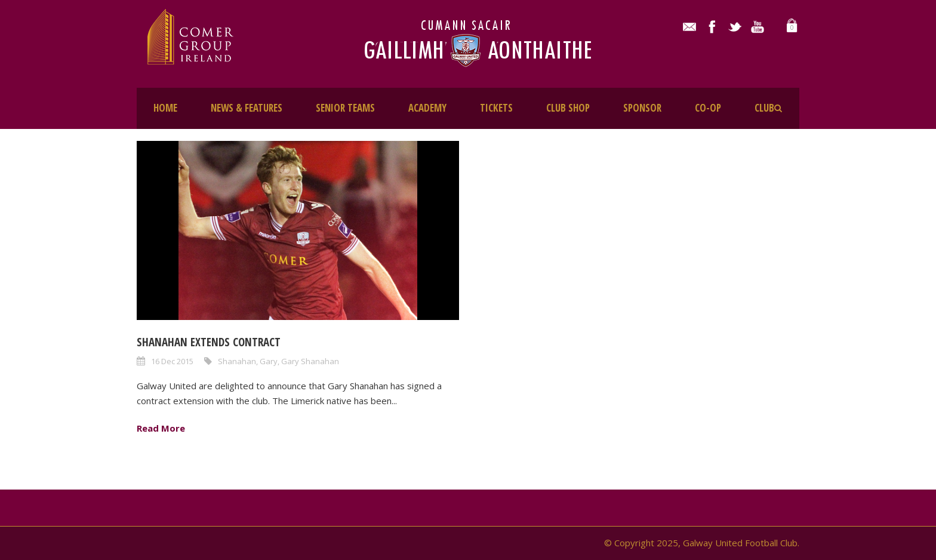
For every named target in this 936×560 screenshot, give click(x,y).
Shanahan (237, 361)
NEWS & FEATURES (247, 108)
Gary (269, 361)
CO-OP (708, 108)
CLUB (764, 108)
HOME (165, 108)
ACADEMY (427, 108)
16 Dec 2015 (172, 361)
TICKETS (496, 108)
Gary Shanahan (310, 361)
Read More (161, 428)
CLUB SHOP (568, 108)
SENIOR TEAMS (345, 108)
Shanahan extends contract (209, 342)
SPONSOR (642, 108)
